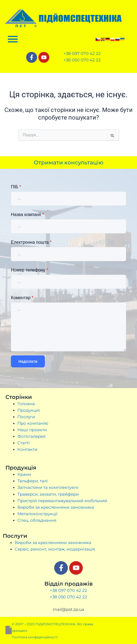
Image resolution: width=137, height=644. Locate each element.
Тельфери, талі (33, 481)
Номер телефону (30, 270)
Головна (26, 404)
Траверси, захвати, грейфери (48, 494)
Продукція (29, 410)
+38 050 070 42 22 (68, 597)
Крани (24, 474)
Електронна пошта (31, 242)
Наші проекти (32, 430)
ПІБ (16, 187)
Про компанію (33, 423)
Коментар (22, 298)
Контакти (27, 449)
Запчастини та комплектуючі (48, 487)
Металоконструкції (37, 514)
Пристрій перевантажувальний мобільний (62, 501)
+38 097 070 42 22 (68, 590)
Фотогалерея (31, 436)
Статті (24, 443)
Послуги (26, 417)
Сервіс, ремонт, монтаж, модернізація (55, 549)
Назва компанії (27, 215)
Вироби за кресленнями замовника (56, 507)
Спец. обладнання (37, 520)
